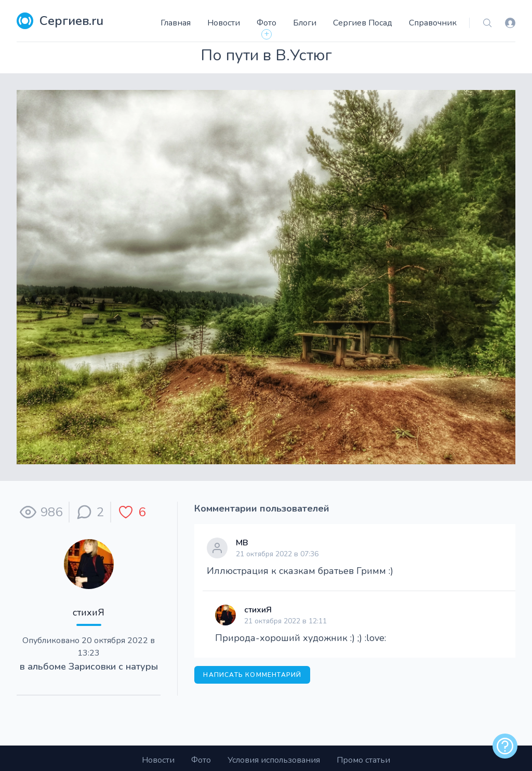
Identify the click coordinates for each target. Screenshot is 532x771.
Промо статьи (363, 760)
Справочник (433, 23)
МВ (242, 543)
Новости (224, 23)
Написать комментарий (252, 675)
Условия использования (274, 760)
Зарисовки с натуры (113, 667)
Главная (176, 23)
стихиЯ (89, 612)
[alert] (505, 746)
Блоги (305, 23)
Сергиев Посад (363, 23)
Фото (267, 23)
